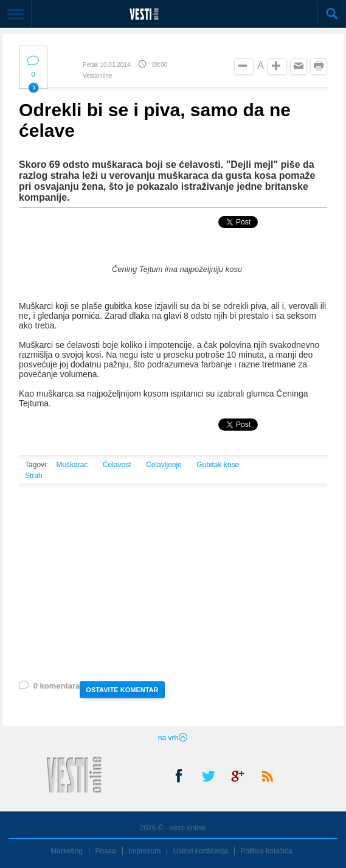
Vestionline (97, 76)
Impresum (144, 851)
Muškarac (72, 465)
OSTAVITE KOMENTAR (122, 690)
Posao (106, 851)
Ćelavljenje (164, 465)
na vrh (173, 738)
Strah (34, 476)
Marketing (67, 851)
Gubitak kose (218, 465)
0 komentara (49, 688)
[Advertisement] (173, 597)
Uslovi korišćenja (201, 851)
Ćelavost (117, 465)
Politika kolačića (266, 851)
